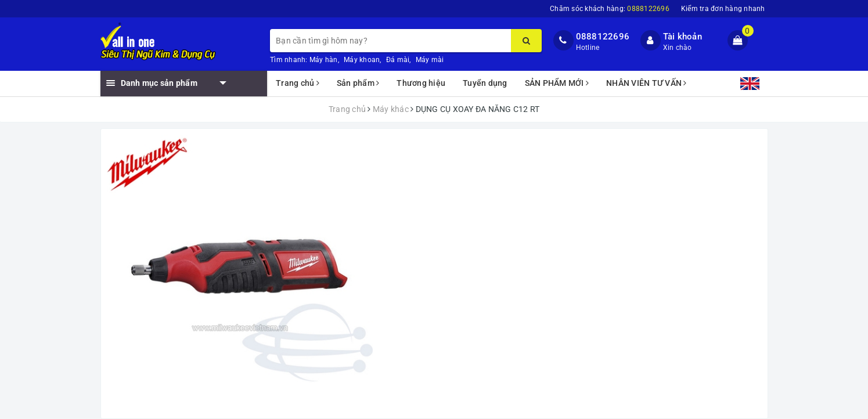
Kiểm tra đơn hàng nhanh (723, 9)
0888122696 (603, 37)
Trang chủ (298, 83)
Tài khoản (682, 37)
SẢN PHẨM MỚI (557, 83)
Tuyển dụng (485, 83)
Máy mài (430, 60)
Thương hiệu (421, 83)
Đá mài (398, 60)
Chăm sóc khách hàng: (610, 9)
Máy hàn (324, 60)
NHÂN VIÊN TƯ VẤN (647, 83)
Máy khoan (362, 60)
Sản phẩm (358, 83)
